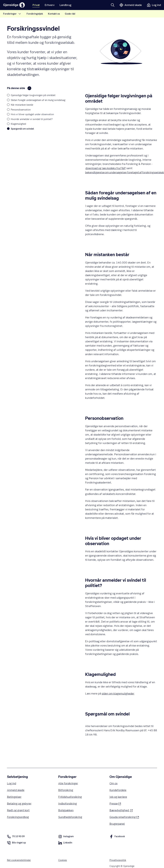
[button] (113, 5)
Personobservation (21, 110)
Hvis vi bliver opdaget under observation (32, 114)
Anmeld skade (16, 790)
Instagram (66, 837)
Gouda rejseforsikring (124, 817)
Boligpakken (66, 810)
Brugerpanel (117, 824)
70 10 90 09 (16, 837)
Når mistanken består (22, 105)
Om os (113, 783)
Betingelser (14, 797)
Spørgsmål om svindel (22, 129)
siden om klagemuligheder (118, 693)
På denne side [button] (19, 88)
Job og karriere (118, 797)
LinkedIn (65, 843)
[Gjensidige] (14, 5)
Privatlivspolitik (118, 860)
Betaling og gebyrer (19, 803)
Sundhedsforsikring (70, 817)
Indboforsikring (68, 803)
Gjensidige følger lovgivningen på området (33, 95)
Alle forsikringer (68, 783)
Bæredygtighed (121, 810)
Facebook (117, 837)
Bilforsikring (66, 790)
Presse (115, 803)
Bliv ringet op (16, 843)
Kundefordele (118, 790)
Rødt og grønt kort (18, 810)
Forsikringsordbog (18, 817)
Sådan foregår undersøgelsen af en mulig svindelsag (38, 100)
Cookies (63, 860)
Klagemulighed (18, 124)
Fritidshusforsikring (70, 797)
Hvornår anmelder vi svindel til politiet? (32, 119)
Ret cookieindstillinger (19, 860)
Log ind (12, 783)
